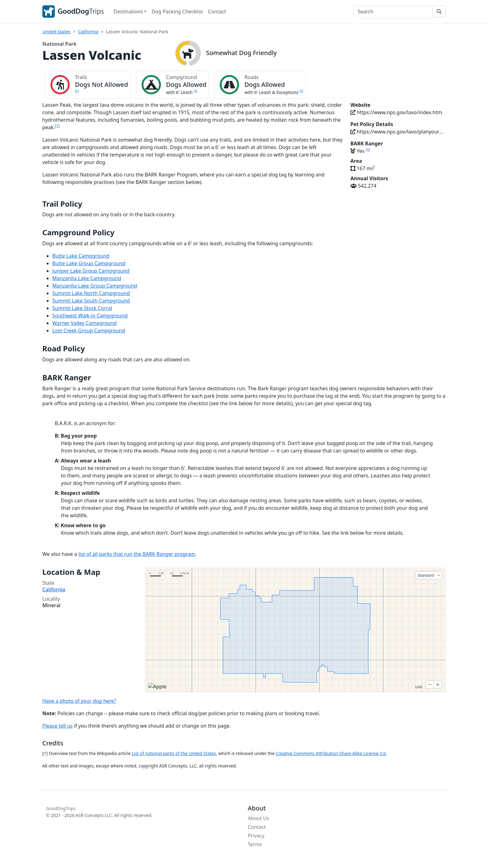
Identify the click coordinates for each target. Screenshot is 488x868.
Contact (217, 12)
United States (56, 32)
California (88, 32)
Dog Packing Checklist (177, 12)
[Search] (393, 12)
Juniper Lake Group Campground (91, 271)
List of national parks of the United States (174, 753)
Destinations (128, 12)
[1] (57, 126)
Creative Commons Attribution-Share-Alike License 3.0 (331, 753)
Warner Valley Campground (84, 323)
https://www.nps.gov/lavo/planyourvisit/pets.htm (398, 132)
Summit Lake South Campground (91, 301)
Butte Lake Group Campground (89, 263)
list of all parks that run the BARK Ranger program (137, 554)
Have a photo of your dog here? (79, 701)
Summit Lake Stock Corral (82, 308)
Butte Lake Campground (81, 256)
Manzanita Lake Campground (87, 278)
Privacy (256, 836)
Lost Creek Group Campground (89, 331)
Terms (255, 844)
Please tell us (57, 726)
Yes (360, 151)
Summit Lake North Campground (91, 293)
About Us (258, 818)
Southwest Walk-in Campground (90, 316)
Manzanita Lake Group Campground (95, 286)
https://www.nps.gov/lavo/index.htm (396, 112)
